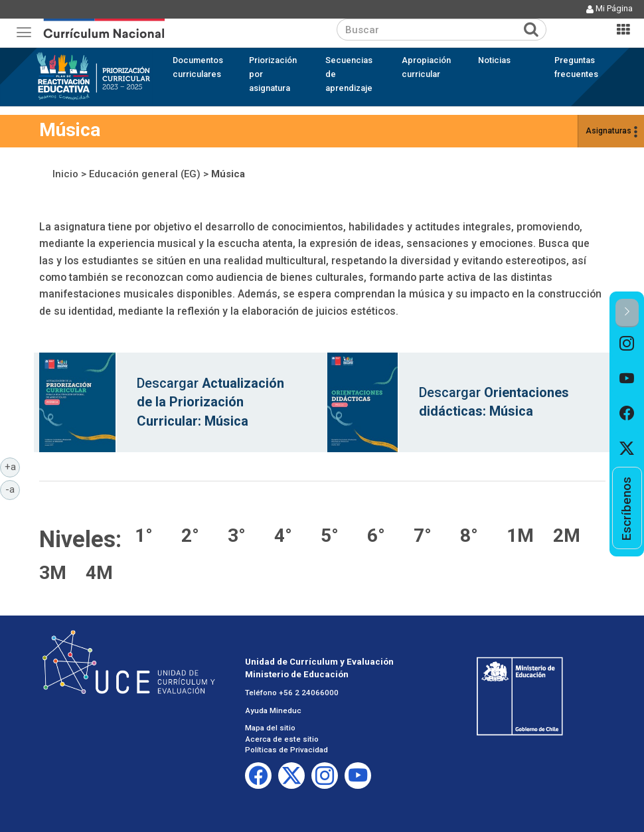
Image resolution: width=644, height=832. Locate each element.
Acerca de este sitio (282, 739)
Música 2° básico (198, 534)
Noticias (494, 60)
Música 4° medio (102, 571)
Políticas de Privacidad (286, 750)
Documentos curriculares (198, 67)
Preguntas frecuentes (576, 67)
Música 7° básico (430, 534)
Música (228, 174)
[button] (627, 313)
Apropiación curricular (426, 67)
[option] (627, 345)
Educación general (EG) (145, 174)
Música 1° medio (523, 534)
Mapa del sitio (270, 728)
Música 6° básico (384, 534)
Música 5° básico (337, 534)
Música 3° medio (56, 571)
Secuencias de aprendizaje (349, 74)
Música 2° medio (570, 534)
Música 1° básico (151, 534)
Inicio (65, 174)
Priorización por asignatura (273, 74)
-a (13, 489)
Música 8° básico (477, 534)
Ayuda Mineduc (273, 710)
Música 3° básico (244, 534)
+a (13, 466)
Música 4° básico (291, 534)
